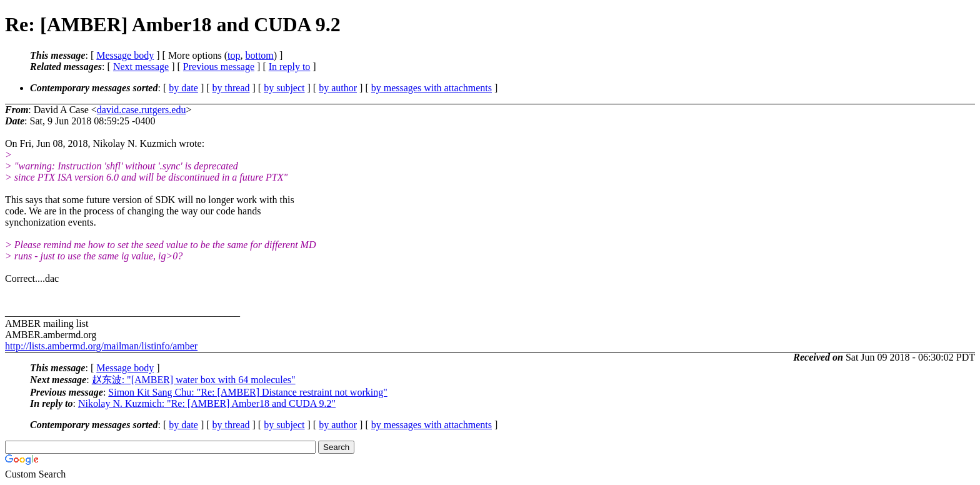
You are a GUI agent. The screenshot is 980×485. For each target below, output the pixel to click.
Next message (141, 67)
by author (338, 88)
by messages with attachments (432, 88)
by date (183, 88)
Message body (125, 55)
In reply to (290, 67)
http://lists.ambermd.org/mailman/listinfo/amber (101, 346)
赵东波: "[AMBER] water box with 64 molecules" (194, 380)
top (234, 55)
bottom (259, 55)
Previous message (219, 67)
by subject (284, 88)
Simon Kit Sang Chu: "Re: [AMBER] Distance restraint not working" (247, 392)
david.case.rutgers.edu (142, 110)
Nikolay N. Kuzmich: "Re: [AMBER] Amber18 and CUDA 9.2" (207, 403)
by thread (231, 88)
